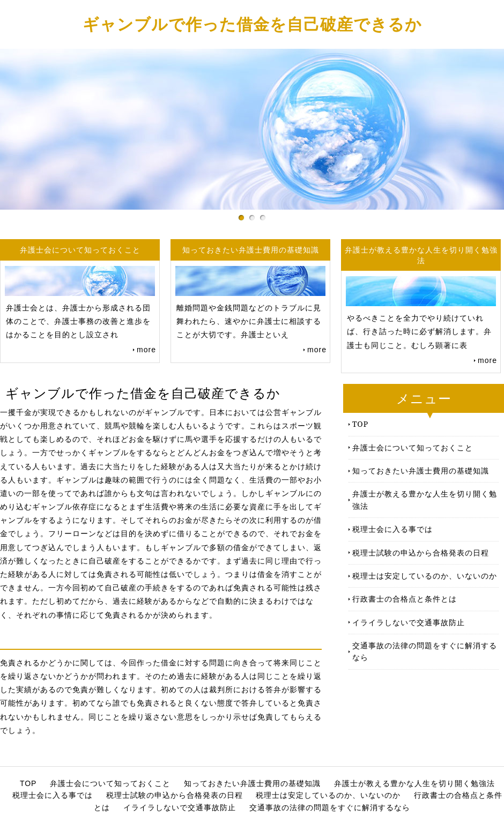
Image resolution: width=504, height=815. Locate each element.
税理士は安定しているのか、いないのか (425, 576)
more (146, 350)
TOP (360, 424)
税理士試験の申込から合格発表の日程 (421, 553)
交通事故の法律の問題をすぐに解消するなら (425, 651)
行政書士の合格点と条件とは (405, 599)
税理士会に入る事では (392, 529)
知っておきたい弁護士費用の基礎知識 (421, 471)
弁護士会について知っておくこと (413, 447)
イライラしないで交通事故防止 (409, 622)
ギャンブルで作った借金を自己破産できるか (252, 24)
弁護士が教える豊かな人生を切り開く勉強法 (425, 499)
